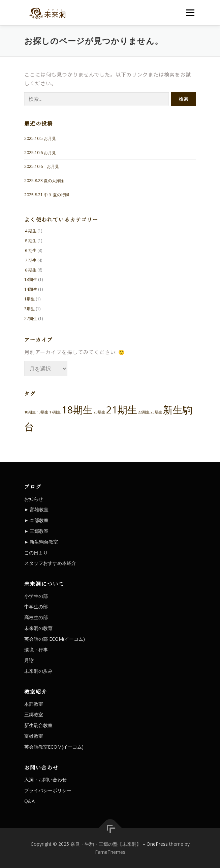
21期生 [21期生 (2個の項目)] (122, 410)
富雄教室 (39, 509)
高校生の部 (36, 617)
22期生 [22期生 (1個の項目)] (144, 412)
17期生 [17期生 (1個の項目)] (55, 412)
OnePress (157, 844)
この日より (36, 553)
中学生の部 (36, 606)
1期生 (29, 299)
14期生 (31, 289)
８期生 (30, 270)
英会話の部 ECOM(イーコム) (55, 639)
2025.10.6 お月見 (40, 153)
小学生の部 (36, 596)
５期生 (30, 241)
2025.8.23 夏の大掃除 (44, 181)
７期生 (30, 260)
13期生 (31, 279)
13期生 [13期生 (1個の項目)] (42, 412)
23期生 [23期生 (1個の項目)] (156, 412)
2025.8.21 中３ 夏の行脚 (47, 195)
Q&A (29, 801)
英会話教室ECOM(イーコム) (54, 747)
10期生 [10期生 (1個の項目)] (30, 412)
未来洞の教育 (38, 628)
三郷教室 (39, 531)
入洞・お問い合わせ (45, 779)
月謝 (29, 660)
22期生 (31, 319)
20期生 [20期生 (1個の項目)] (99, 412)
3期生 (29, 309)
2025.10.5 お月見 (40, 138)
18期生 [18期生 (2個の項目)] (77, 410)
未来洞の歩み (38, 671)
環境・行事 (36, 650)
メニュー (190, 13)
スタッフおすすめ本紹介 (50, 563)
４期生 (30, 231)
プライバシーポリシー (48, 790)
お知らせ (34, 499)
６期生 (30, 250)
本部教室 (39, 520)
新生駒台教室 (44, 542)
